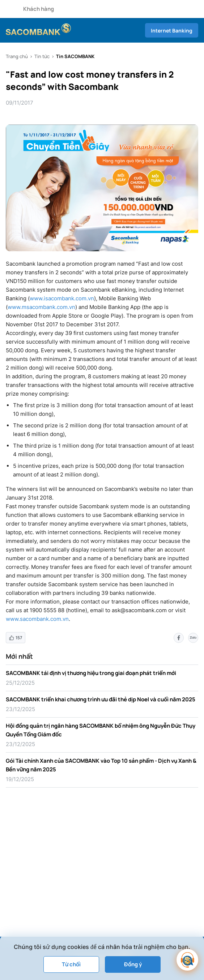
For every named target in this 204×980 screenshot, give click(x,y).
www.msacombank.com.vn (41, 307)
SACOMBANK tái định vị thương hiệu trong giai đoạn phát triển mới (91, 673)
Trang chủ (17, 56)
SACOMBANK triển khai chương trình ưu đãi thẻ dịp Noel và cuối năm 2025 (101, 699)
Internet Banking (172, 31)
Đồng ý (133, 964)
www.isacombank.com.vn (62, 298)
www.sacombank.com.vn (37, 619)
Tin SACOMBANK (75, 56)
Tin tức (42, 56)
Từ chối (71, 964)
